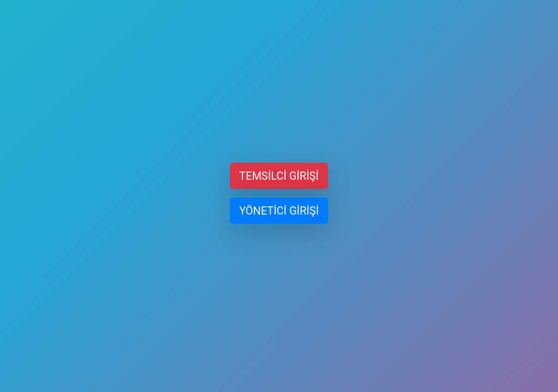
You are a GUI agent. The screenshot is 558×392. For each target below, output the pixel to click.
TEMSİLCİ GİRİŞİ (279, 176)
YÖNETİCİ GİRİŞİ (279, 211)
